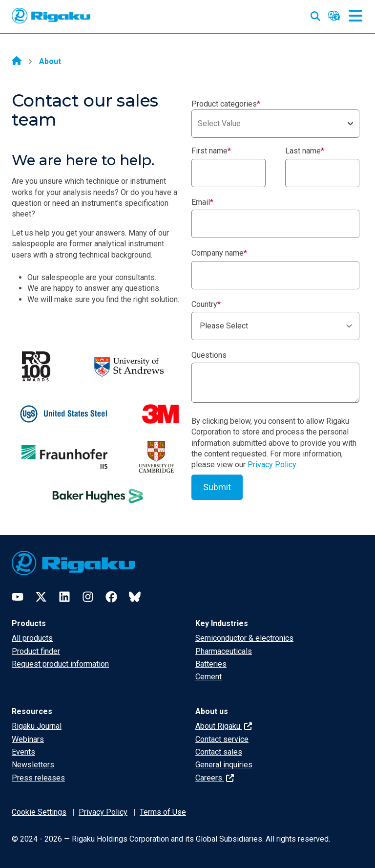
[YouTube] (18, 597)
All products (32, 638)
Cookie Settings (39, 812)
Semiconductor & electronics (244, 638)
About (50, 61)
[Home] (17, 62)
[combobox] (275, 124)
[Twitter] (41, 597)
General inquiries (224, 765)
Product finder (36, 651)
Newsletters (33, 765)
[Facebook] (111, 597)
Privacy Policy (272, 465)
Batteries (211, 664)
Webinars (28, 739)
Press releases (38, 778)
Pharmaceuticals (224, 651)
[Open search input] (315, 14)
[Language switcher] (334, 16)
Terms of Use (163, 812)
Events (23, 752)
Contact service (222, 739)
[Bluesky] (135, 597)
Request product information (60, 664)
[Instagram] (88, 597)
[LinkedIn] (64, 597)
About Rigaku (224, 726)
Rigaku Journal (37, 726)
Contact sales (219, 752)
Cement (208, 677)
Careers (215, 778)
